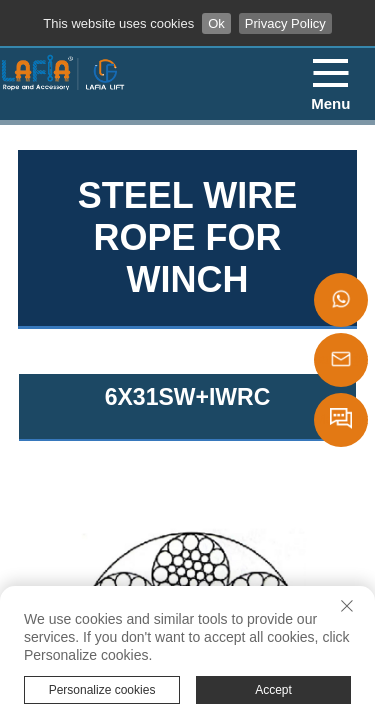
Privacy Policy (285, 23)
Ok (216, 23)
